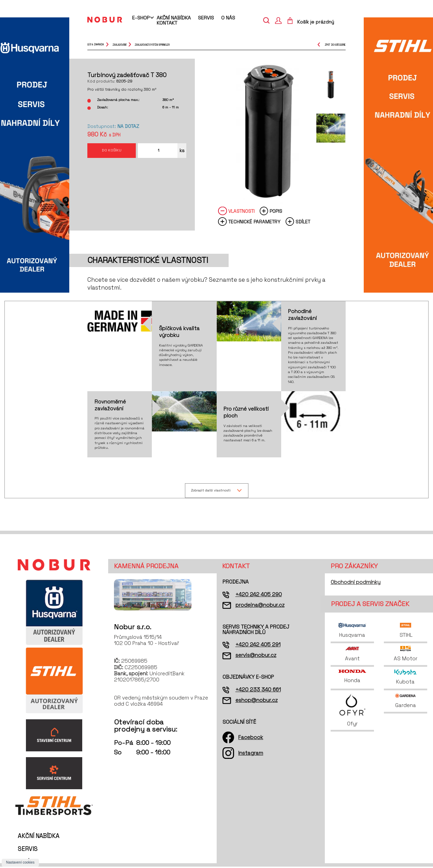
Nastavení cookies (20, 862)
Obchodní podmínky (356, 583)
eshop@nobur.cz (257, 701)
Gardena (405, 702)
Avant (352, 655)
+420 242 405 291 (258, 645)
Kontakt (167, 23)
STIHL (405, 631)
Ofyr (352, 711)
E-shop (141, 18)
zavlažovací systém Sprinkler (152, 45)
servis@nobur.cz (256, 656)
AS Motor (406, 655)
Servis (206, 18)
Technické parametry (254, 222)
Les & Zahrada (96, 45)
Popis (276, 211)
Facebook (251, 738)
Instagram (251, 754)
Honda (352, 678)
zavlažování (119, 45)
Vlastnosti (241, 211)
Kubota (406, 678)
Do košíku (112, 152)
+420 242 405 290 (259, 595)
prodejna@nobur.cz (260, 606)
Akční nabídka (174, 18)
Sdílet (303, 222)
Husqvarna (352, 631)
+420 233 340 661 (258, 690)
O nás (228, 18)
